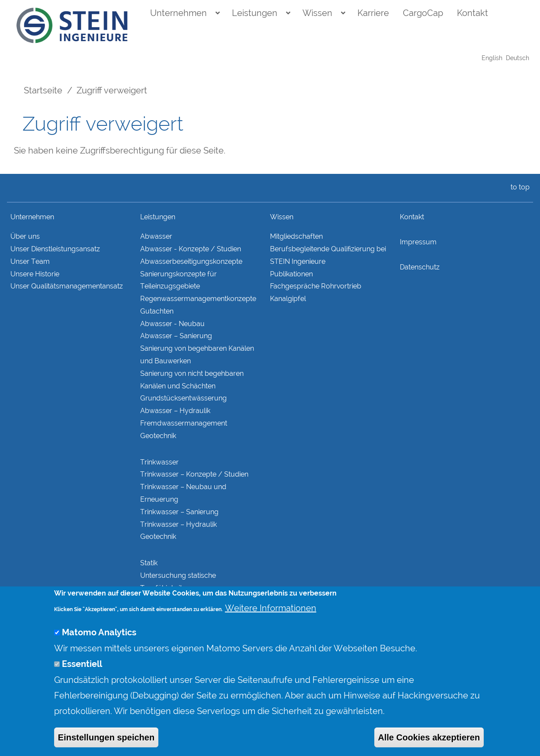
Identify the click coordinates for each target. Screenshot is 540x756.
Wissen (317, 13)
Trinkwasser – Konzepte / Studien (194, 474)
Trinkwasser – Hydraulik (178, 524)
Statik (149, 563)
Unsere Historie (35, 274)
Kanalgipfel (288, 299)
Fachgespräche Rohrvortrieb (316, 286)
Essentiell (82, 678)
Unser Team (30, 261)
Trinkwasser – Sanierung (179, 512)
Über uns (25, 236)
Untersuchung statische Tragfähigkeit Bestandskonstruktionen (179, 588)
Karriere (373, 13)
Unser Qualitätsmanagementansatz (67, 286)
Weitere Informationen (271, 621)
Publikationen (291, 274)
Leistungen (255, 13)
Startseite (43, 90)
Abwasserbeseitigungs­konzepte (191, 261)
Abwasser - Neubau (172, 324)
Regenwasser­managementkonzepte (198, 299)
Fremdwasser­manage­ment (184, 423)
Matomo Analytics (99, 646)
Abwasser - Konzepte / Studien (191, 249)
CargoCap (423, 13)
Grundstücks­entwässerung (183, 398)
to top (518, 187)
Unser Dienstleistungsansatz (55, 249)
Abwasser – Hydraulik (175, 411)
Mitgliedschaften (296, 236)
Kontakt (472, 13)
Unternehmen (178, 13)
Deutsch (517, 58)
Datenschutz (420, 267)
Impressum (418, 242)
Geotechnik (158, 436)
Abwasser (156, 236)
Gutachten (157, 311)
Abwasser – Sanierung (176, 336)
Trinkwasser (159, 462)
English (492, 58)
